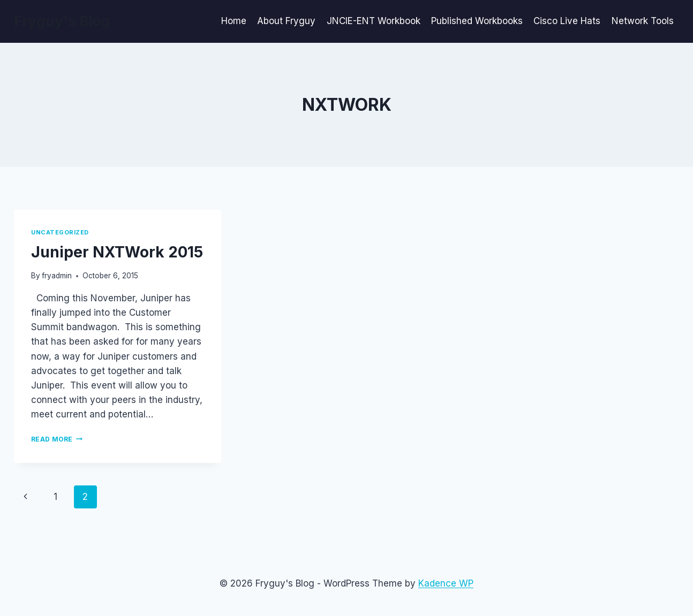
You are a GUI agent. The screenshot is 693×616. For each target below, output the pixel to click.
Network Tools (643, 21)
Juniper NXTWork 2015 (117, 252)
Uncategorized (60, 232)
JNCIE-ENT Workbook (374, 21)
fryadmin (57, 276)
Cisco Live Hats (567, 21)
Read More (57, 439)
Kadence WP (446, 583)
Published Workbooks (477, 21)
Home (234, 21)
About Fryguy (286, 21)
